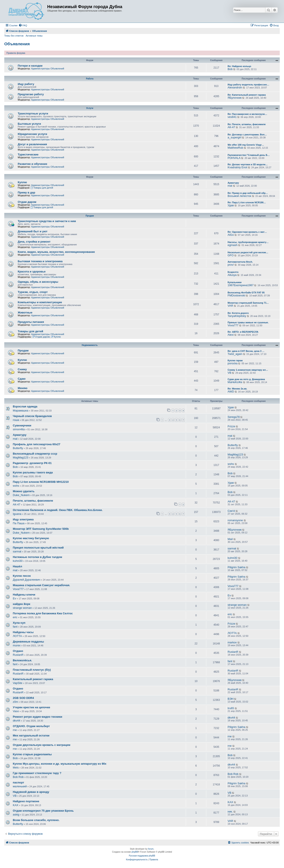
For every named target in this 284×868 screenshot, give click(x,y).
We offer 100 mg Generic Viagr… (246, 145)
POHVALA (234, 158)
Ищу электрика (23, 519)
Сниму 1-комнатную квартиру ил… (248, 370)
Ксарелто (233, 272)
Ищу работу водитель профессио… (248, 85)
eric (15, 617)
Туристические (28, 154)
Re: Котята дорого (238, 313)
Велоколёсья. (22, 660)
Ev (14, 598)
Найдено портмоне (26, 801)
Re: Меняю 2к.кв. (237, 389)
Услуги (90, 108)
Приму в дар (26, 192)
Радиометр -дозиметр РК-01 (32, 463)
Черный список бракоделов (32, 416)
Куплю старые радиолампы (32, 754)
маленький (20, 786)
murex (17, 645)
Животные (25, 313)
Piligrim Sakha (236, 567)
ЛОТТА (17, 636)
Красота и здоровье (32, 272)
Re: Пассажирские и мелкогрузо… (247, 114)
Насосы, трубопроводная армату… (248, 242)
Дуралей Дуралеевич (26, 580)
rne (15, 730)
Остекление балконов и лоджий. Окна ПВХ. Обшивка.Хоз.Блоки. (58, 510)
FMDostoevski (236, 295)
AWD (231, 392)
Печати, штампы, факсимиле (33, 501)
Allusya (232, 275)
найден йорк (22, 604)
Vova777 (233, 325)
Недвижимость (90, 345)
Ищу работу (26, 84)
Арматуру (233, 183)
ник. (230, 812)
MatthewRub (235, 148)
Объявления (17, 44)
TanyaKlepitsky (237, 316)
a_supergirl (234, 137)
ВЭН (231, 699)
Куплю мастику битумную (31, 538)
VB (229, 373)
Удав (231, 205)
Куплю (22, 182)
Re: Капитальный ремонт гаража (247, 95)
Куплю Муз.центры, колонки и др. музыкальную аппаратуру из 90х (60, 764)
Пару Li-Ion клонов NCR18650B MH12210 (41, 482)
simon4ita (19, 429)
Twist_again (235, 354)
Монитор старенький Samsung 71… (248, 303)
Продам (90, 216)
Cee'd (231, 511)
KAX (16, 805)
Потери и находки (30, 66)
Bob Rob (18, 777)
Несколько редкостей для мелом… (248, 252)
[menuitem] (23, 25)
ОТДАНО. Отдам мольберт (31, 726)
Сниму (22, 369)
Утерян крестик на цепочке (31, 707)
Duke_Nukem (21, 495)
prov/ (231, 265)
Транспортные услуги (33, 113)
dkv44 (17, 721)
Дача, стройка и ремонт (34, 242)
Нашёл (18, 566)
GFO (231, 255)
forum (151, 849)
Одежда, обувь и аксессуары (38, 282)
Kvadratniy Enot (237, 167)
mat (230, 186)
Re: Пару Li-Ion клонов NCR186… (247, 202)
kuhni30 (18, 561)
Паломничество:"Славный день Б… (249, 155)
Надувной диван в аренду (31, 792)
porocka (233, 363)
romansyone (235, 520)
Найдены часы (23, 632)
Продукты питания (31, 322)
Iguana (17, 514)
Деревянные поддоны (28, 642)
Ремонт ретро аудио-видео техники (37, 717)
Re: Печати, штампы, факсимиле (247, 124)
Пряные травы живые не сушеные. (248, 322)
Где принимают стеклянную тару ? (37, 773)
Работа (90, 79)
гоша (16, 420)
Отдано (18, 651)
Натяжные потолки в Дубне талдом (37, 557)
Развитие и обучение (32, 164)
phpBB (135, 852)
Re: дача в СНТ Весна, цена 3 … (246, 351)
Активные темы (34, 36)
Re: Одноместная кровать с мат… (247, 232)
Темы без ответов (14, 36)
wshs (231, 464)
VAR (230, 306)
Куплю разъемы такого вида (33, 472)
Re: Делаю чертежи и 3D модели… (248, 164)
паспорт (18, 782)
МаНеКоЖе (235, 382)
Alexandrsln (235, 87)
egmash (233, 245)
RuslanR (18, 655)
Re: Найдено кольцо (239, 66)
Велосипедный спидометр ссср (35, 454)
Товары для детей (42, 188)
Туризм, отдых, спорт (33, 292)
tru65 (231, 708)
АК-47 (231, 127)
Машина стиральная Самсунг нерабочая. (41, 585)
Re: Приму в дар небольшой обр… (248, 193)
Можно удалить (24, 491)
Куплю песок (22, 576)
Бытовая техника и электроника (40, 261)
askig (16, 815)
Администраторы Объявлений (48, 69)
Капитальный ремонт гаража (33, 679)
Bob (230, 69)
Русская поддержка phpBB (142, 856)
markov (232, 642)
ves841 (232, 117)
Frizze (231, 426)
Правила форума (16, 53)
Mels (16, 768)
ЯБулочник (235, 98)
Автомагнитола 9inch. (240, 262)
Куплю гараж (235, 360)
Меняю (23, 388)
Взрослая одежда (25, 406)
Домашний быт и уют (33, 231)
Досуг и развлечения (32, 144)
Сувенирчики (22, 425)
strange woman (22, 608)
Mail (230, 539)
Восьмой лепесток (239, 196)
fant (15, 627)
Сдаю (22, 379)
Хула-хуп (19, 623)
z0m (15, 702)
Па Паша (19, 523)
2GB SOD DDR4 (23, 698)
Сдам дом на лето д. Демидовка (246, 379)
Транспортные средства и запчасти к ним (47, 221)
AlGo (231, 235)
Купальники (235, 282)
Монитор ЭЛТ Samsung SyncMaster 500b (41, 529)
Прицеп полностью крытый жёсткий (38, 548)
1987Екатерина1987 (241, 285)
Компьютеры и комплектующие (40, 302)
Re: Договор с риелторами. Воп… (247, 135)
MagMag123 (20, 457)
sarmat (17, 551)
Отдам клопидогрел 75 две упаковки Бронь (43, 811)
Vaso (16, 711)
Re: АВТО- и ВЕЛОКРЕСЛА (243, 332)
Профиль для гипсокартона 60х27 (37, 444)
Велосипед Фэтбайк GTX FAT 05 (246, 293)
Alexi (231, 335)
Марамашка (20, 411)
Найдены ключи (24, 595)
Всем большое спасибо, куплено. (36, 820)
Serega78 (234, 417)
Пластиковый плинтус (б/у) (32, 670)
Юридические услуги (32, 134)
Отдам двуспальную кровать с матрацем (42, 745)
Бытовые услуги (29, 124)
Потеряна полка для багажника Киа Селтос (43, 613)
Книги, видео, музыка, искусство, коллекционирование (56, 252)
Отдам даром (27, 202)
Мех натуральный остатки (31, 736)
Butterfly (18, 448)
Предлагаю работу (31, 94)
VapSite (18, 683)
